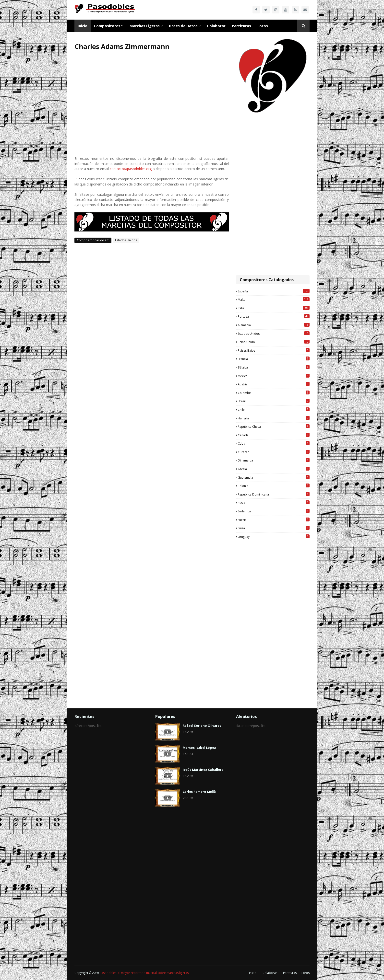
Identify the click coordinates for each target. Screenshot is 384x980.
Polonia (274, 486)
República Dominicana (274, 494)
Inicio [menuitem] (83, 26)
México (274, 376)
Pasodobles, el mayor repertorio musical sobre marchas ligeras (144, 973)
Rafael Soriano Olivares (202, 726)
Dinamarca (274, 460)
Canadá (274, 435)
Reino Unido (274, 342)
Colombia (274, 393)
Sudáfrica (274, 511)
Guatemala (274, 477)
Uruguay (274, 537)
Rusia (274, 503)
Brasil (274, 401)
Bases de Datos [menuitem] (183, 26)
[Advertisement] (273, 195)
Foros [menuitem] (263, 26)
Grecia (274, 469)
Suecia (274, 520)
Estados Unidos (126, 240)
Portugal (274, 316)
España (274, 291)
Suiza (274, 528)
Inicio (253, 973)
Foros (306, 973)
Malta (274, 300)
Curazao (274, 452)
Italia (274, 308)
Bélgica (274, 367)
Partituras (290, 973)
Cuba (274, 443)
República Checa (274, 427)
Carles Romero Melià (199, 792)
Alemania (274, 325)
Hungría (274, 418)
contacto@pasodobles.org (131, 169)
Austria (274, 384)
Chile (274, 410)
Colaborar (270, 973)
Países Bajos (274, 350)
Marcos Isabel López (199, 748)
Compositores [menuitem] (107, 26)
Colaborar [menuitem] (216, 26)
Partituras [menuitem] (241, 26)
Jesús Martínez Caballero (203, 770)
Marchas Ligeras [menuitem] (145, 26)
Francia (274, 359)
